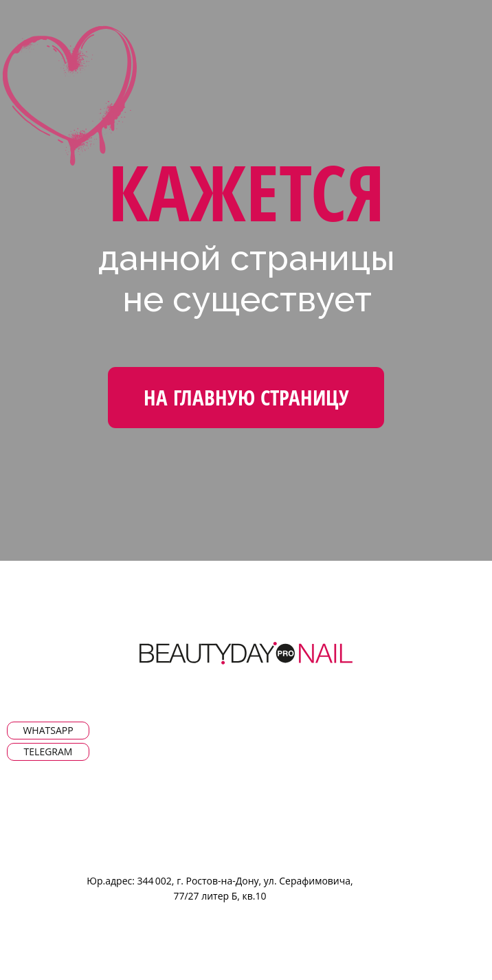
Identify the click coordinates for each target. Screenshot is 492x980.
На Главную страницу (246, 397)
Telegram (48, 751)
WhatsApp (48, 730)
